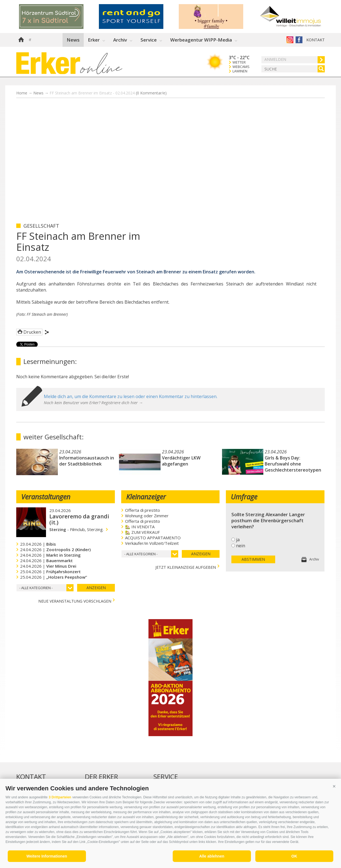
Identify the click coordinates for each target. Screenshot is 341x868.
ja (238, 540)
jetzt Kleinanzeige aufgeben (186, 567)
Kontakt (316, 40)
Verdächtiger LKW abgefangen (181, 461)
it (30, 40)
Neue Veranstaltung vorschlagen (75, 601)
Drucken (32, 332)
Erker (94, 40)
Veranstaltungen (46, 497)
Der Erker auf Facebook (299, 40)
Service (149, 40)
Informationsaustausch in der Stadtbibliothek (87, 461)
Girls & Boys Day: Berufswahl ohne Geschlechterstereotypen (293, 464)
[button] (334, 786)
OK (294, 856)
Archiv (120, 40)
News (73, 40)
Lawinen (240, 71)
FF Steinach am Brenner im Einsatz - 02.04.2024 (108, 93)
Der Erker (102, 777)
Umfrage (244, 497)
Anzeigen (96, 588)
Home (21, 40)
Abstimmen (253, 559)
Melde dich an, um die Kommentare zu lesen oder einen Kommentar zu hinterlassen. (131, 396)
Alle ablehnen (212, 856)
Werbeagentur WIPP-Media (201, 40)
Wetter (239, 62)
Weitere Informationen (47, 856)
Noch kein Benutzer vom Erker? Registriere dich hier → (93, 402)
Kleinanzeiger (146, 497)
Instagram (290, 40)
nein (241, 546)
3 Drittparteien (60, 797)
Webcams (241, 67)
